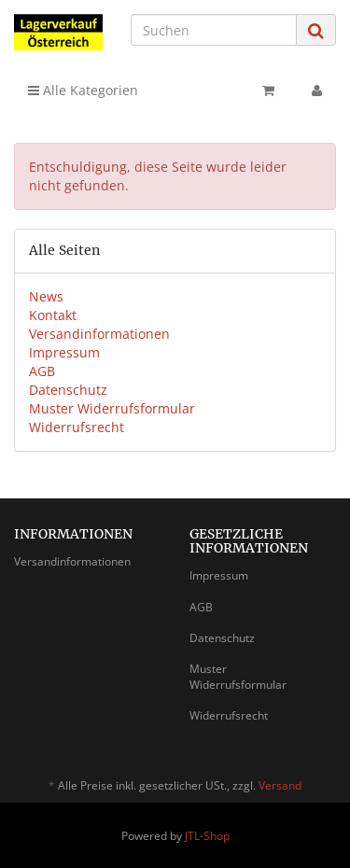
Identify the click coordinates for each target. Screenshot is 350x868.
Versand (280, 785)
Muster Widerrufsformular (112, 408)
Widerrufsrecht (77, 427)
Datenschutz (68, 390)
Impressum (64, 352)
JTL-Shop (207, 836)
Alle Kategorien (83, 90)
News (46, 296)
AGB (42, 371)
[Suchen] (214, 30)
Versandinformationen (99, 334)
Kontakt (53, 315)
